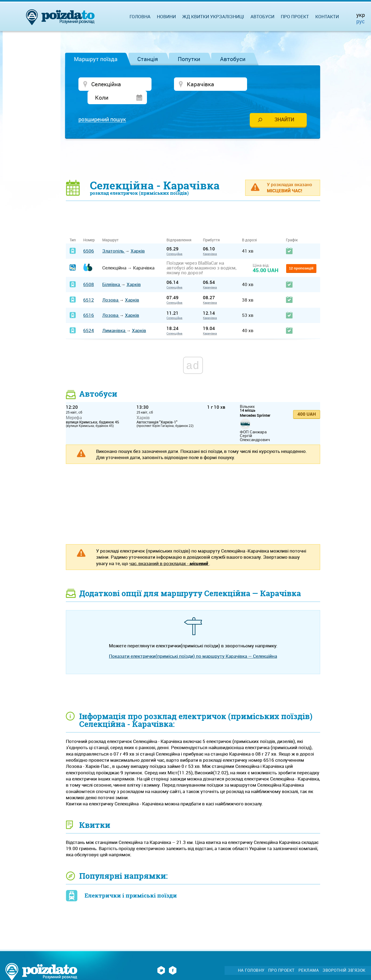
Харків (138, 238)
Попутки (189, 59)
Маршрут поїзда (96, 59)
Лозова (111, 287)
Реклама (309, 957)
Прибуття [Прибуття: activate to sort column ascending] (211, 227)
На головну (251, 957)
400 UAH (307, 401)
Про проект (295, 16)
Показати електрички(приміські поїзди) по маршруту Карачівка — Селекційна (193, 643)
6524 (89, 318)
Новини (166, 16)
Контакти (327, 16)
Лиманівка (114, 318)
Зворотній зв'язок (344, 957)
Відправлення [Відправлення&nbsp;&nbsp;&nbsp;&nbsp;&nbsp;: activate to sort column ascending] (181, 227)
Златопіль (114, 238)
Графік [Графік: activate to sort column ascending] (292, 227)
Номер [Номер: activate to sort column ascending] (89, 227)
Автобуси (233, 59)
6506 (89, 238)
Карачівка (210, 241)
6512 (89, 287)
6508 (89, 271)
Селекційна (174, 241)
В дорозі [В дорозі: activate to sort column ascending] (249, 227)
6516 (89, 302)
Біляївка (112, 271)
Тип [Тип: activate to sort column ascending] (73, 227)
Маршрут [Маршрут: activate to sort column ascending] (110, 227)
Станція (148, 59)
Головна (140, 16)
